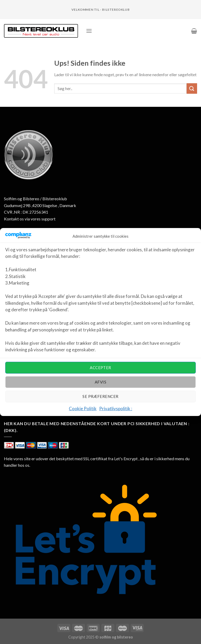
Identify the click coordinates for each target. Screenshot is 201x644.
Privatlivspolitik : (116, 409)
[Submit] (192, 88)
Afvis (100, 382)
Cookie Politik (83, 409)
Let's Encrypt (126, 459)
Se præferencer (100, 396)
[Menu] (89, 31)
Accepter (100, 368)
